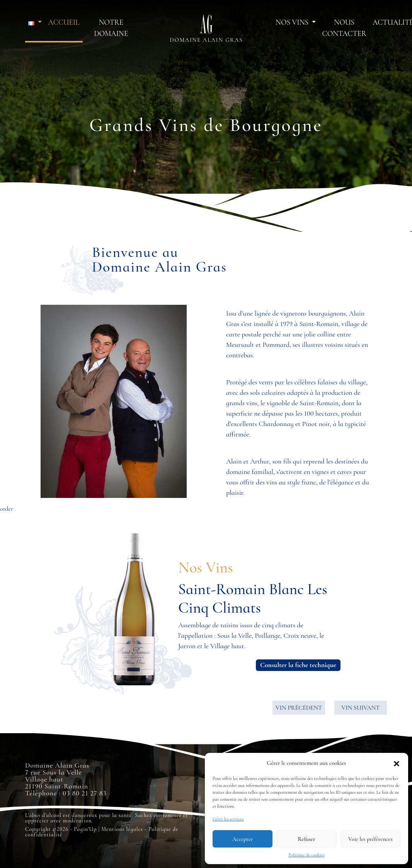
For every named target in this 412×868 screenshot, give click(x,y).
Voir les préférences (370, 839)
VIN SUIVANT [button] (360, 708)
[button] (397, 763)
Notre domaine (111, 28)
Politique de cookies (306, 855)
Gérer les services (228, 819)
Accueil (64, 22)
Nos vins (293, 22)
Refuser (307, 839)
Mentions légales (122, 829)
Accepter (243, 839)
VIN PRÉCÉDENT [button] (299, 708)
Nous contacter (344, 28)
